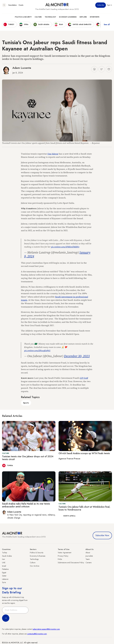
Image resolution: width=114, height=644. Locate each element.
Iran (3, 559)
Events (21, 5)
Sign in (109, 5)
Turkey (5, 553)
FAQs (60, 559)
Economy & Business (68, 17)
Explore (83, 17)
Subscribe (101, 5)
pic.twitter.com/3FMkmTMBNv (65, 247)
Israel (4, 566)
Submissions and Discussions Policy (71, 563)
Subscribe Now (102, 535)
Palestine (5, 569)
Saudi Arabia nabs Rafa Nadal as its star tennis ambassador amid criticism (26, 505)
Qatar (4, 576)
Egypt (4, 573)
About (88, 553)
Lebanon (5, 579)
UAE (4, 563)
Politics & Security (23, 17)
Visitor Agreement (64, 553)
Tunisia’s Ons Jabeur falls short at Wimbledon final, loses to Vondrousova (84, 508)
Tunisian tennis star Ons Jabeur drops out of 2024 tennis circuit (28, 458)
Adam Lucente (22, 68)
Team (88, 559)
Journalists (89, 556)
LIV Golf (84, 378)
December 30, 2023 (77, 356)
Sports (26, 403)
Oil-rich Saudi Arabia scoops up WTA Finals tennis (84, 453)
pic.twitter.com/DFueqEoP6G (37, 350)
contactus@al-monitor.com (37, 634)
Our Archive (35, 566)
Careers (89, 563)
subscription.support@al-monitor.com (46, 629)
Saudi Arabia (7, 556)
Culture (38, 17)
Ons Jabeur (53, 154)
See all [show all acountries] (107, 24)
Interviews (95, 17)
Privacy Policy (63, 556)
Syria (4, 582)
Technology (50, 17)
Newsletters (12, 5)
